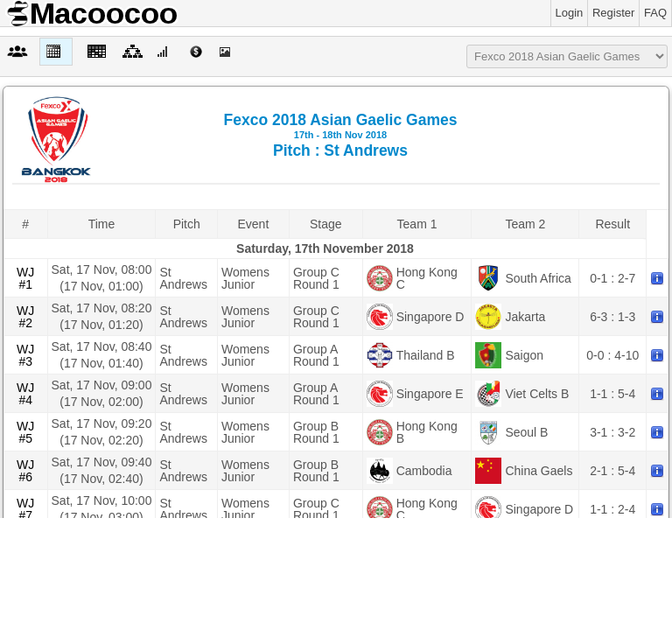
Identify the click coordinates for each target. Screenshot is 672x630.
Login (570, 13)
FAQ (655, 13)
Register (613, 13)
